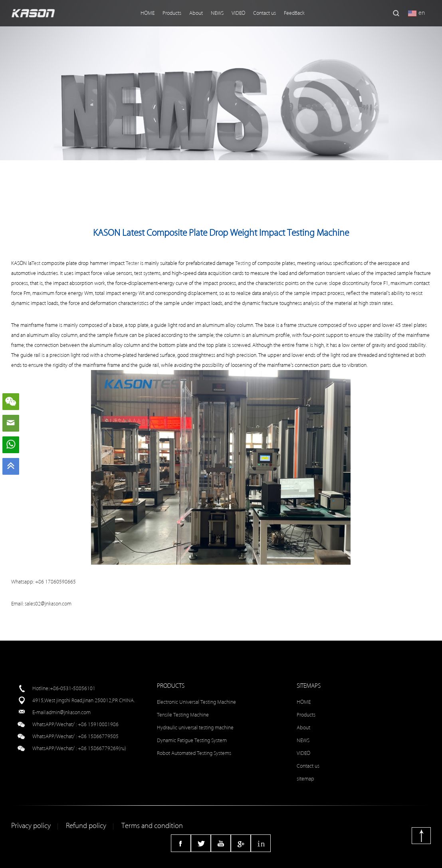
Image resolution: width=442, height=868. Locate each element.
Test (36, 263)
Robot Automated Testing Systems (194, 753)
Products (172, 13)
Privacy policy (31, 826)
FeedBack (294, 13)
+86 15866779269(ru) (102, 748)
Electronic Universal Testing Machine (196, 702)
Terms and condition (152, 826)
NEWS (217, 13)
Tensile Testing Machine (183, 715)
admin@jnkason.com (68, 712)
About (196, 13)
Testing (243, 263)
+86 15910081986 (98, 724)
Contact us (265, 13)
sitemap (305, 779)
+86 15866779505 (98, 736)
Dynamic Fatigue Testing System (192, 740)
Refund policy (86, 826)
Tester (132, 263)
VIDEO (238, 13)
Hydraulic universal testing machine (195, 728)
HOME (148, 13)
